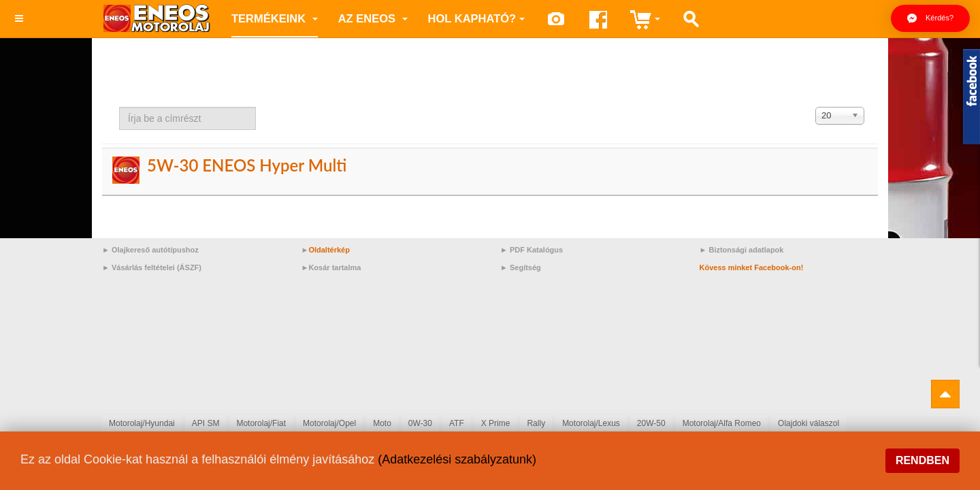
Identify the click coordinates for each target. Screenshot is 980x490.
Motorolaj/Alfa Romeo (722, 423)
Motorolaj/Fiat (261, 423)
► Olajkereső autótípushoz (150, 250)
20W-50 (651, 423)
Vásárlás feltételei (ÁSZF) (157, 267)
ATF (457, 423)
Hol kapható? (477, 18)
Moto (382, 423)
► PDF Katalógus (532, 250)
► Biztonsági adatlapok (742, 250)
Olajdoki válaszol (808, 423)
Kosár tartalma (334, 267)
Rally (536, 423)
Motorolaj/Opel (329, 423)
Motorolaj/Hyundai (142, 423)
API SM (206, 423)
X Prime (496, 423)
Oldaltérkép (329, 250)
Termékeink (275, 18)
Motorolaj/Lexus (591, 423)
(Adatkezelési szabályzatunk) (457, 459)
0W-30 (420, 423)
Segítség (525, 267)
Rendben (922, 460)
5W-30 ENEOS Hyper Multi (247, 165)
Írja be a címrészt (119, 107)
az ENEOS (373, 18)
